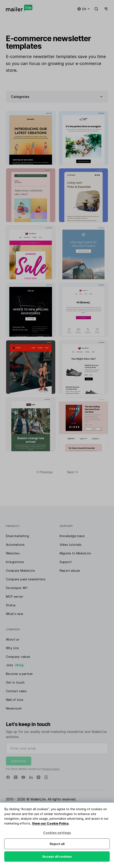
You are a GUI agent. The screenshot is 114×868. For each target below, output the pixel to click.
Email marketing (17, 536)
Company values (18, 657)
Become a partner (19, 674)
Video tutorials (71, 545)
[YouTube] (23, 777)
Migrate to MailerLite (75, 553)
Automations (15, 545)
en (84, 9)
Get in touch (15, 682)
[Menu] (105, 9)
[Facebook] (8, 777)
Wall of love (15, 700)
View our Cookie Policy (50, 823)
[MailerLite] (19, 8)
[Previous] (45, 472)
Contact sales (16, 691)
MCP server (15, 596)
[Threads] (46, 777)
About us (13, 639)
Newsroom (14, 708)
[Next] (72, 472)
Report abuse (70, 571)
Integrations (15, 562)
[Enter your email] (57, 748)
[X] (16, 777)
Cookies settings (57, 833)
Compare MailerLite (20, 571)
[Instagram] (38, 777)
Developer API (17, 588)
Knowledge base (72, 536)
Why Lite (12, 648)
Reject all (57, 844)
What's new (14, 614)
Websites (13, 553)
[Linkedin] (31, 777)
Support (66, 562)
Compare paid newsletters (26, 579)
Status (11, 605)
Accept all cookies (57, 856)
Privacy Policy (51, 769)
